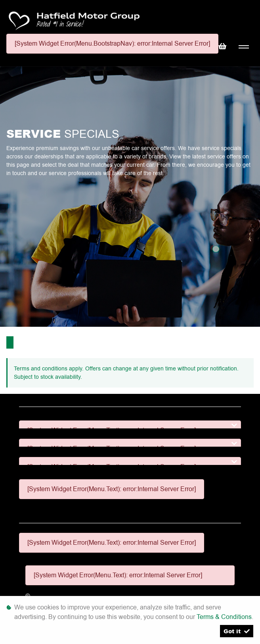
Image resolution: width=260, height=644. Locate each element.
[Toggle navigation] (244, 47)
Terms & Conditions (224, 617)
